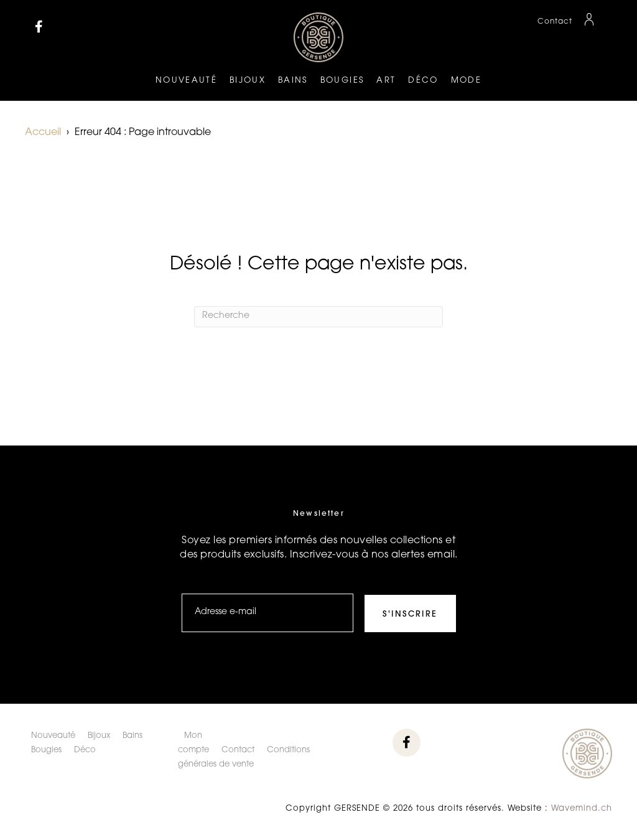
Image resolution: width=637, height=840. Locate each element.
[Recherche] (318, 317)
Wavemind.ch (582, 809)
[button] (39, 26)
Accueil (43, 133)
